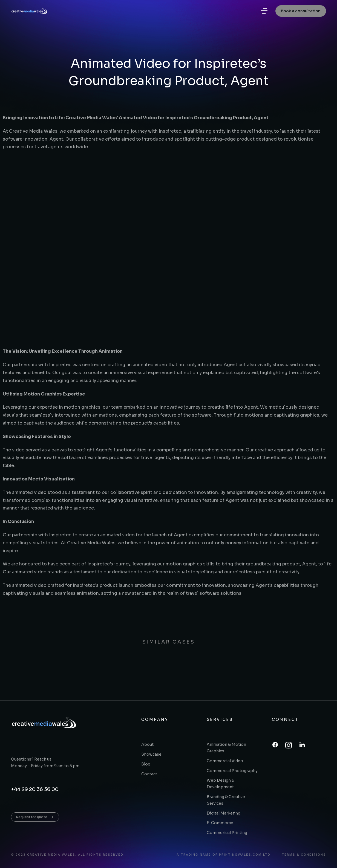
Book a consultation (301, 14)
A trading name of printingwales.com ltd (224, 855)
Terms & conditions (304, 855)
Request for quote (35, 817)
